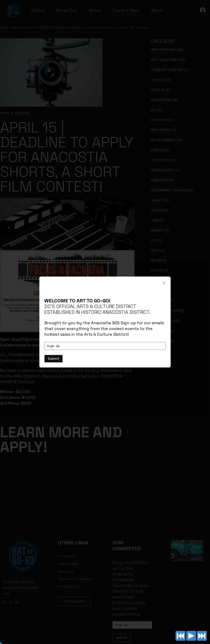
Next (202, 636)
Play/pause (191, 636)
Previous (180, 636)
